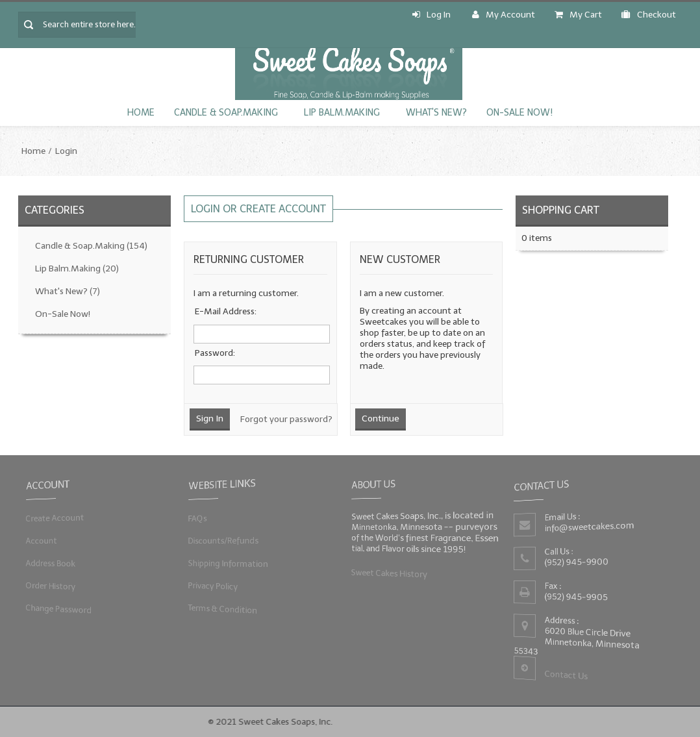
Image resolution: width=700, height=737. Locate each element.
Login (66, 151)
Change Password (58, 609)
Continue (381, 418)
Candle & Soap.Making (226, 113)
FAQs (196, 518)
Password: (215, 353)
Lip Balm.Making (342, 113)
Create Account (54, 518)
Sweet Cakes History (388, 573)
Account (40, 541)
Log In (431, 15)
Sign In (210, 418)
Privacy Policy (212, 586)
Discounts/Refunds (222, 541)
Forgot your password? (286, 419)
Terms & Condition (222, 609)
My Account (504, 15)
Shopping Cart (561, 210)
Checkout (649, 15)
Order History (49, 586)
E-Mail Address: (226, 311)
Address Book (49, 563)
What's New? (436, 113)
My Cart (578, 15)
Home (141, 113)
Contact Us (566, 676)
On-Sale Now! (519, 113)
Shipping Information (227, 563)
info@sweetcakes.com (589, 527)
